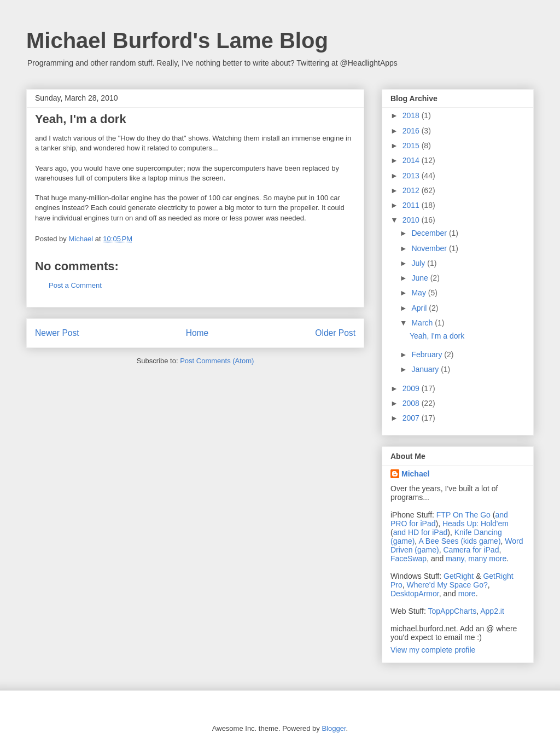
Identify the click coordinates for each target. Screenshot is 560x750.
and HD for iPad (421, 532)
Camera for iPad (471, 550)
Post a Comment (75, 285)
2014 (412, 160)
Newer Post (57, 333)
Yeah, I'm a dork (437, 336)
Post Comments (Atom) (217, 361)
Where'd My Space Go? (447, 585)
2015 (412, 146)
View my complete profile (433, 650)
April (420, 308)
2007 (412, 418)
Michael (415, 474)
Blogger (334, 728)
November (430, 248)
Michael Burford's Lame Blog (177, 40)
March (423, 323)
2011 (412, 205)
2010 (412, 220)
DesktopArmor (415, 594)
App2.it (492, 611)
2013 (412, 176)
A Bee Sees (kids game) (459, 541)
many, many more (476, 559)
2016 (412, 131)
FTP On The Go (463, 515)
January (426, 369)
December (430, 233)
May (419, 293)
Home (197, 333)
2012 (412, 190)
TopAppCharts (453, 611)
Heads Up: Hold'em (476, 524)
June (421, 278)
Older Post (335, 333)
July (419, 263)
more (467, 594)
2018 (412, 115)
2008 (412, 403)
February (428, 354)
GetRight (459, 576)
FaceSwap (409, 559)
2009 (412, 388)
